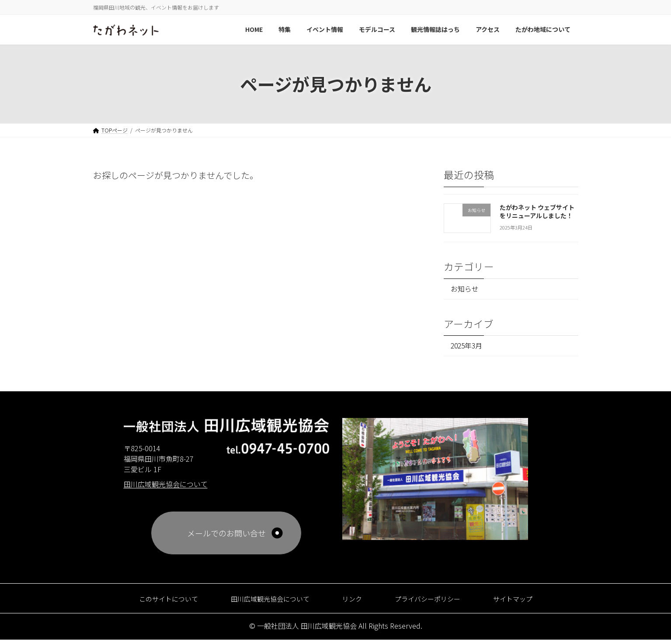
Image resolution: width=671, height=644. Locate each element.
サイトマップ (535, 602)
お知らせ (467, 290)
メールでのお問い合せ (226, 537)
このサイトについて (148, 602)
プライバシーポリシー (439, 602)
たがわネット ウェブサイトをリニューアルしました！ (537, 211)
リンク (355, 602)
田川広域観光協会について (263, 602)
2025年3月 (469, 349)
